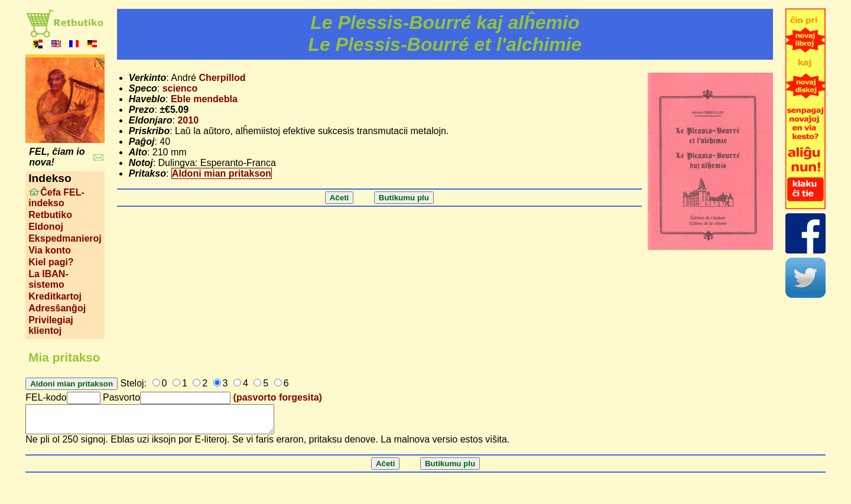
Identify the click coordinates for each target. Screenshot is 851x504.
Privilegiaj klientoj (51, 325)
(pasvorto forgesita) (278, 397)
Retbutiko (50, 215)
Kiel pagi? (51, 262)
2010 (188, 120)
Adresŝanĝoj (57, 308)
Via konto (50, 250)
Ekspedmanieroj (65, 238)
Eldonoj (46, 227)
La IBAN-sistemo (48, 279)
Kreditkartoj (55, 296)
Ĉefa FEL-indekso (56, 198)
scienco (180, 88)
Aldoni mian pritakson (222, 173)
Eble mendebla (204, 99)
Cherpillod (222, 78)
